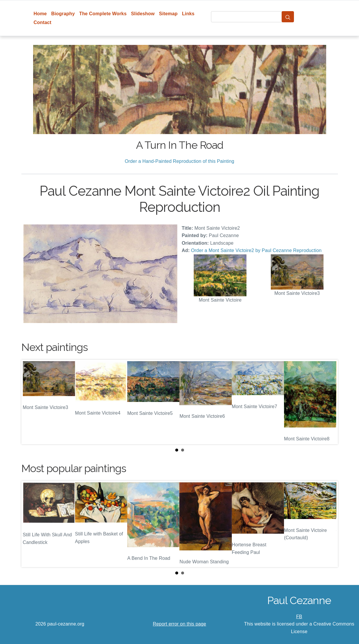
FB (299, 617)
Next (329, 402)
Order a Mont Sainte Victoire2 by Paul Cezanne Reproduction (256, 250)
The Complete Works (103, 14)
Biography (63, 14)
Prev (30, 402)
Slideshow (143, 14)
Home (40, 14)
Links (188, 14)
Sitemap (168, 14)
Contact (43, 22)
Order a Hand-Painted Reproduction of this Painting (180, 161)
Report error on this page (180, 624)
